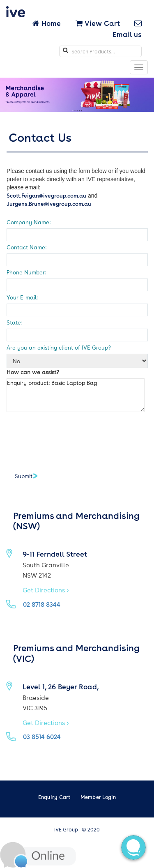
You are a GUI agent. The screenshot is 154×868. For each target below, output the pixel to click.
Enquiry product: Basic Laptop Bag (76, 395)
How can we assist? (33, 372)
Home (47, 23)
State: (14, 322)
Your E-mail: (22, 297)
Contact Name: (26, 247)
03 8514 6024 (42, 737)
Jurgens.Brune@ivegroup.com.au (49, 204)
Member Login (98, 797)
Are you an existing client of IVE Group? (59, 347)
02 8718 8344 (42, 604)
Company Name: (29, 222)
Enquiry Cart (54, 797)
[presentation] (69, 438)
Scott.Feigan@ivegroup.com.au (46, 195)
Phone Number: (26, 272)
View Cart (98, 23)
